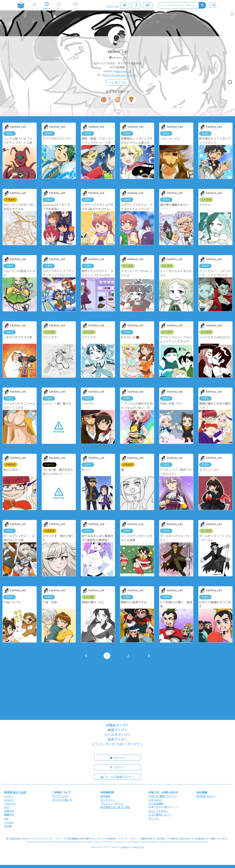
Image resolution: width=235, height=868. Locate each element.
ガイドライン (108, 800)
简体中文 (9, 811)
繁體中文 (9, 815)
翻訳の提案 (20, 792)
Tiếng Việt (10, 804)
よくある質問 (156, 804)
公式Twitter (155, 800)
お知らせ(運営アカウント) (163, 796)
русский (9, 822)
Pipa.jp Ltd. (138, 847)
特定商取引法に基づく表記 (115, 807)
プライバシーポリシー (113, 804)
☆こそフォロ (117, 82)
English (8, 796)
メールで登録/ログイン (118, 777)
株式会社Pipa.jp (206, 796)
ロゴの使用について (160, 815)
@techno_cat (119, 57)
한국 (7, 807)
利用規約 (105, 796)
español (9, 800)
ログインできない (158, 811)
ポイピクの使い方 (62, 800)
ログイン (117, 758)
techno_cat (118, 52)
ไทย (6, 819)
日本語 (8, 826)
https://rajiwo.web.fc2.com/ (120, 75)
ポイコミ (153, 818)
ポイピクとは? (60, 796)
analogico (125, 847)
